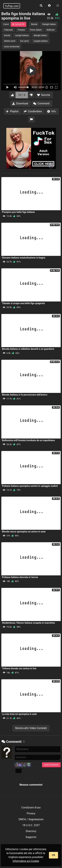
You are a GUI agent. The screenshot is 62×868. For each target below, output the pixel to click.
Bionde (34, 24)
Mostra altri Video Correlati (31, 728)
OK (53, 855)
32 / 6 (22, 95)
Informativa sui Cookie (26, 861)
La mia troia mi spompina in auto (19, 714)
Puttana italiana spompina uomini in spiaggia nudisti (30, 486)
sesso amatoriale (12, 47)
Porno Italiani (36, 30)
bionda (7, 35)
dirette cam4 (10, 41)
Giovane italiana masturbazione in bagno (24, 258)
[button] (49, 6)
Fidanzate (8, 30)
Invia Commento (51, 765)
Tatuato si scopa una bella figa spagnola (23, 303)
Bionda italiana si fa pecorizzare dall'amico (25, 395)
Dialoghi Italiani (49, 24)
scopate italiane (41, 41)
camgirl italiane (22, 35)
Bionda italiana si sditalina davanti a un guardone (28, 349)
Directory (31, 831)
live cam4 (24, 41)
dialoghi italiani (40, 35)
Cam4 (6, 24)
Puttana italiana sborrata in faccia (20, 577)
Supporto (31, 837)
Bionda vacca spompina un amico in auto (24, 532)
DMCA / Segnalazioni (31, 819)
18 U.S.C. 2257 (31, 825)
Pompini (21, 30)
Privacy (31, 813)
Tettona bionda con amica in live (19, 669)
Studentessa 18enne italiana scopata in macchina (28, 623)
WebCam (51, 30)
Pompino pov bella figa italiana (18, 212)
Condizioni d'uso (31, 808)
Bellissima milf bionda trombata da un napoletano (28, 440)
